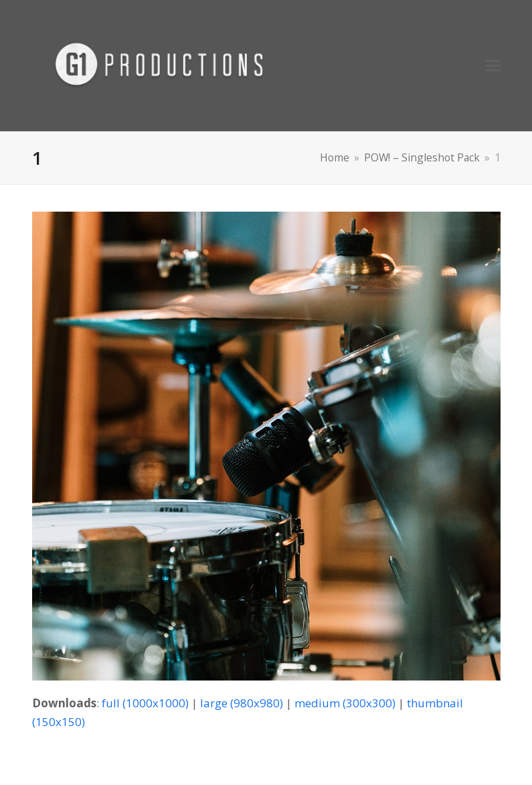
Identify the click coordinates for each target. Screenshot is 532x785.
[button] (493, 66)
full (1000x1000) (145, 703)
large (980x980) (242, 703)
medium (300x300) (345, 703)
